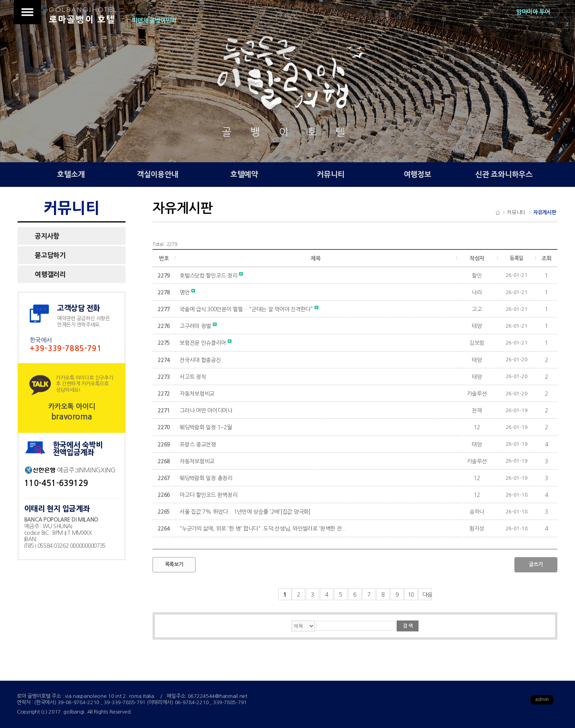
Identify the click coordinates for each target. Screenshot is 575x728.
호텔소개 (71, 175)
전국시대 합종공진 (200, 360)
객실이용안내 (158, 175)
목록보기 (174, 564)
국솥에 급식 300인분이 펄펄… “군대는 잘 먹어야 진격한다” (249, 309)
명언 (187, 292)
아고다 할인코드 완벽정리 (208, 495)
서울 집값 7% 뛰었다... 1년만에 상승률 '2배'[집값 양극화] (245, 512)
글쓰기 (536, 564)
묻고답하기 (50, 255)
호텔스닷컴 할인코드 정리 (211, 276)
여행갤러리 (50, 274)
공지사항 (47, 236)
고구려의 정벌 (198, 326)
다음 (427, 595)
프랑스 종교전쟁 (198, 445)
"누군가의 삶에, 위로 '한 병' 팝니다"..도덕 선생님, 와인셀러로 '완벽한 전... (263, 529)
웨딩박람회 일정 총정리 (206, 478)
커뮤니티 (331, 175)
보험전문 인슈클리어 (206, 343)
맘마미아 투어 (533, 12)
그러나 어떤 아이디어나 (206, 411)
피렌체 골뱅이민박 (154, 21)
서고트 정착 (193, 377)
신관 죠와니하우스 (504, 175)
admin (542, 699)
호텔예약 (244, 175)
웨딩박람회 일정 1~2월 (206, 427)
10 (411, 595)
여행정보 (418, 175)
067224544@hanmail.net (217, 696)
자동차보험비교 (197, 394)
